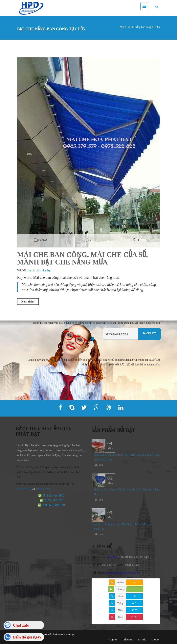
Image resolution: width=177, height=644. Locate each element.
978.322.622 (42, 489)
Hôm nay (120, 589)
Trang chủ (112, 640)
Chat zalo (21, 625)
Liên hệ (155, 640)
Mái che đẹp (44, 271)
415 (134, 603)
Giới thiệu (127, 640)
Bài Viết (142, 640)
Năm (120, 610)
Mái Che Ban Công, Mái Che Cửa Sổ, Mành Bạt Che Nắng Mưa (83, 259)
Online (120, 582)
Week (120, 596)
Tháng (120, 603)
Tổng (120, 617)
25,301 (134, 617)
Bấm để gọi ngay (27, 637)
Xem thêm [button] (28, 302)
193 (134, 596)
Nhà (122, 27)
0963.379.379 (21, 489)
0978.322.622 (135, 565)
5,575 (134, 610)
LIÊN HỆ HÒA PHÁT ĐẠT (136, 557)
